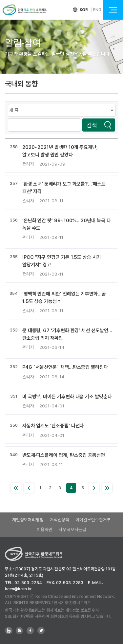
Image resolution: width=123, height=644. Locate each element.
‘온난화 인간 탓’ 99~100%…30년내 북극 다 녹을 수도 (67, 224)
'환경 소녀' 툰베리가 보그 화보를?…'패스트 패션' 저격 (64, 188)
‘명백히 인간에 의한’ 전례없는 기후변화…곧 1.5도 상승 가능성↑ (64, 298)
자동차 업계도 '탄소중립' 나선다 (53, 426)
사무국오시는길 (72, 529)
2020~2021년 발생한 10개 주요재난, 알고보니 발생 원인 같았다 (60, 151)
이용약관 (45, 529)
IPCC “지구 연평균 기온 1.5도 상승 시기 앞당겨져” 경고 (62, 261)
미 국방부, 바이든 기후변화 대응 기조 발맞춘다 (67, 397)
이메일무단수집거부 (93, 520)
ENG (97, 10)
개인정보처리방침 (28, 520)
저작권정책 (60, 520)
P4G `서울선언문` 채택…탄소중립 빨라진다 (65, 367)
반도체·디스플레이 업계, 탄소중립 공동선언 (64, 455)
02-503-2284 (28, 583)
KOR (84, 10)
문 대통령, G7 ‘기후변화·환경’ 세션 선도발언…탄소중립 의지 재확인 (67, 334)
